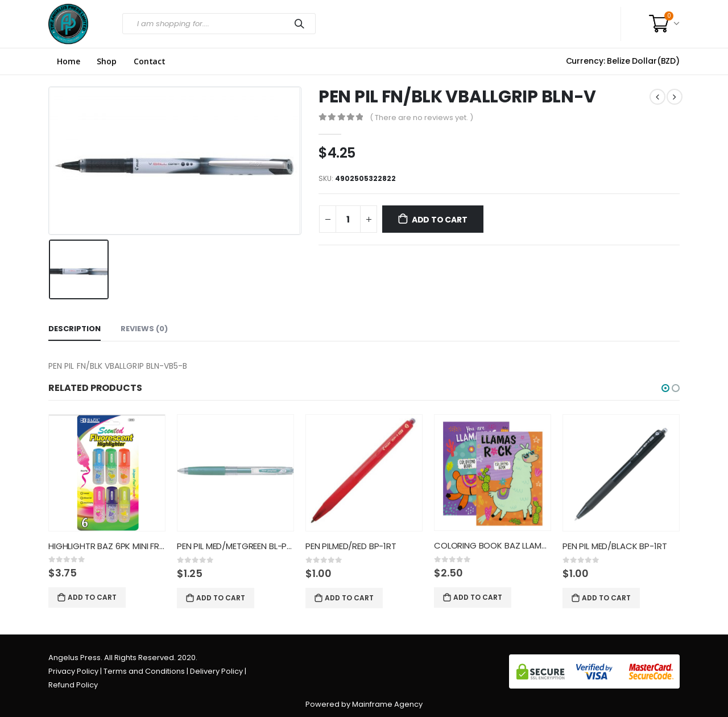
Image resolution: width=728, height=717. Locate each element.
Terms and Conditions (144, 671)
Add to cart (440, 220)
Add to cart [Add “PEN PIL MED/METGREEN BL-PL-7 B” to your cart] (221, 598)
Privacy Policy (73, 671)
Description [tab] (75, 329)
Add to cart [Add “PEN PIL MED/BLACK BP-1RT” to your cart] (606, 598)
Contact (150, 61)
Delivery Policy (216, 671)
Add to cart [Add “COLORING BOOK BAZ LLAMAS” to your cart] (478, 597)
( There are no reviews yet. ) (421, 118)
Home (68, 61)
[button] (665, 388)
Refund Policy (73, 685)
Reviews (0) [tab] (144, 329)
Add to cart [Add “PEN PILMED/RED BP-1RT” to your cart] (349, 598)
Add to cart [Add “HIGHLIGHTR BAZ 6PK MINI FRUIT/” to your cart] (92, 597)
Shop (106, 61)
